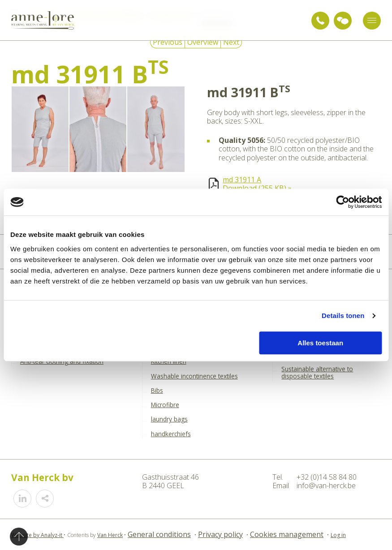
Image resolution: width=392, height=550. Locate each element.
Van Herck (110, 535)
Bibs (157, 391)
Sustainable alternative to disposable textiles (317, 373)
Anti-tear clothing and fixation (62, 361)
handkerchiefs (171, 434)
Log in (338, 535)
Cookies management (287, 534)
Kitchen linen (169, 361)
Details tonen (343, 316)
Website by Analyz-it (37, 535)
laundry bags (169, 419)
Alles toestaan (320, 343)
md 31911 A (242, 180)
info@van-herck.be (326, 486)
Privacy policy (220, 534)
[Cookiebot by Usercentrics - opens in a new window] (342, 202)
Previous (168, 42)
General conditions (159, 534)
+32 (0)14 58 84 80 (320, 21)
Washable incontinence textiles (194, 376)
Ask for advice (343, 21)
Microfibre (165, 405)
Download (257, 188)
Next (231, 42)
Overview (203, 42)
